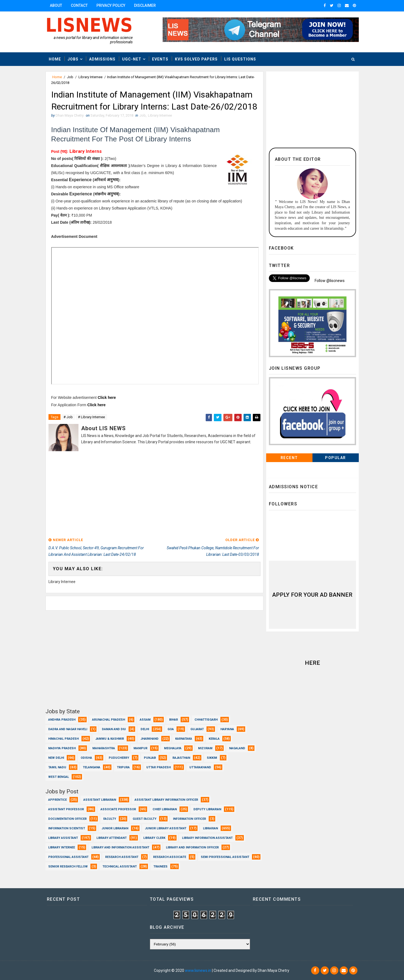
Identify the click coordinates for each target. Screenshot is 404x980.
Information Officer (189, 819)
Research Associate (170, 857)
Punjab (150, 758)
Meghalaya (173, 748)
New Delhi (56, 758)
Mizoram (205, 748)
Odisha (86, 758)
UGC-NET (132, 59)
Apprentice (57, 800)
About (56, 5)
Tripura (123, 767)
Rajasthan (181, 758)
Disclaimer (145, 5)
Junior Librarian (115, 828)
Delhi (145, 729)
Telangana (92, 767)
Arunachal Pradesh (109, 720)
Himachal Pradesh (63, 739)
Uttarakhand (200, 767)
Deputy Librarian (207, 809)
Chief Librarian (165, 809)
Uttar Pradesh (159, 767)
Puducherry (119, 758)
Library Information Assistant (207, 838)
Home (55, 59)
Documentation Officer (67, 819)
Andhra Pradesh (62, 720)
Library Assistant (63, 838)
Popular (335, 458)
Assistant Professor (66, 809)
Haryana (227, 729)
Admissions (102, 59)
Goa (171, 729)
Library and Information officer (192, 847)
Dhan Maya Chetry (81, 970)
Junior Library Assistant (166, 828)
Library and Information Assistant (120, 847)
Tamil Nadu (57, 767)
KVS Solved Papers (196, 59)
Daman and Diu (114, 729)
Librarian (210, 828)
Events (160, 59)
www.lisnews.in (198, 970)
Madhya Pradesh (62, 748)
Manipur (140, 748)
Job (70, 77)
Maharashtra (104, 748)
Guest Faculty (145, 819)
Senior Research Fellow (68, 867)
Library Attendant (112, 838)
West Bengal (59, 777)
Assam (145, 720)
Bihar (174, 720)
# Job (68, 417)
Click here (107, 398)
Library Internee (90, 77)
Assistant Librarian (100, 800)
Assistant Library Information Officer (166, 800)
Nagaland (237, 748)
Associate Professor (118, 809)
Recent (289, 458)
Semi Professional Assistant (225, 857)
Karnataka (184, 739)
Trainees (160, 867)
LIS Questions (240, 59)
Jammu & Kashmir (110, 739)
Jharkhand (150, 739)
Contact (79, 5)
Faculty (110, 819)
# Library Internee (91, 417)
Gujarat (197, 729)
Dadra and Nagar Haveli (68, 729)
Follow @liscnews (330, 281)
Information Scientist (67, 828)
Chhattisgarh (206, 720)
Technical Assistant (120, 867)
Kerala (214, 739)
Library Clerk (154, 838)
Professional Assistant (68, 857)
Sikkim (212, 758)
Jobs (73, 59)
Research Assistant (122, 857)
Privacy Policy (111, 5)
